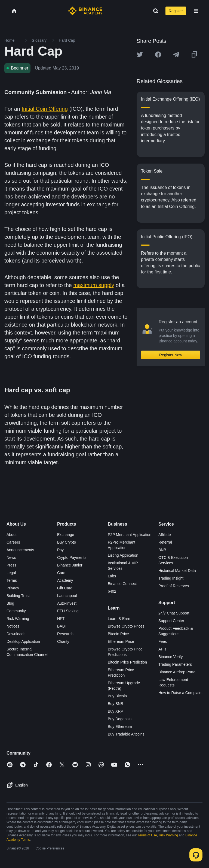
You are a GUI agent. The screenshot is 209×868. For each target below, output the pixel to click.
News (11, 557)
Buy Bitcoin (117, 696)
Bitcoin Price (118, 634)
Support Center (171, 621)
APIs (162, 649)
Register (176, 11)
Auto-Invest (67, 603)
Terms (12, 580)
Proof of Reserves (174, 586)
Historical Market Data (177, 571)
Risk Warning (18, 619)
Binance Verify (171, 657)
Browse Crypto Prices (126, 626)
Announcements (20, 550)
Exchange (66, 535)
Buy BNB (116, 704)
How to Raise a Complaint (180, 693)
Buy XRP (116, 711)
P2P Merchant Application (130, 535)
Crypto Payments (72, 557)
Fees (163, 641)
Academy (65, 580)
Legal (11, 573)
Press (11, 565)
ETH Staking (68, 611)
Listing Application (123, 555)
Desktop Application (23, 641)
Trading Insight (171, 578)
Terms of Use (147, 835)
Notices (13, 626)
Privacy (13, 588)
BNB (162, 550)
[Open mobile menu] (196, 11)
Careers (13, 542)
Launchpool (67, 596)
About (12, 535)
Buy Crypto (67, 542)
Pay (60, 550)
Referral (165, 542)
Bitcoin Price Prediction (127, 662)
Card (61, 573)
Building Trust (18, 596)
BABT (62, 626)
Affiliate (165, 535)
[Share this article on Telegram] (176, 55)
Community (16, 611)
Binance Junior (70, 565)
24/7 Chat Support (174, 613)
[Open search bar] (154, 11)
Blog (10, 603)
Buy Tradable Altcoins (126, 734)
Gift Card (65, 588)
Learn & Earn (119, 619)
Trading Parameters (175, 664)
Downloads (16, 634)
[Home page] (85, 11)
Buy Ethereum (120, 727)
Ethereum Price (121, 641)
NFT (61, 619)
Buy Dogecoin (120, 719)
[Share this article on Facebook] (158, 55)
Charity (63, 641)
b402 (112, 591)
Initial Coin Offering (45, 109)
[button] (196, 11)
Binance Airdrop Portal (177, 672)
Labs (112, 576)
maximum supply (94, 285)
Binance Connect (122, 584)
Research (65, 634)
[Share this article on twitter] (140, 55)
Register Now (171, 355)
